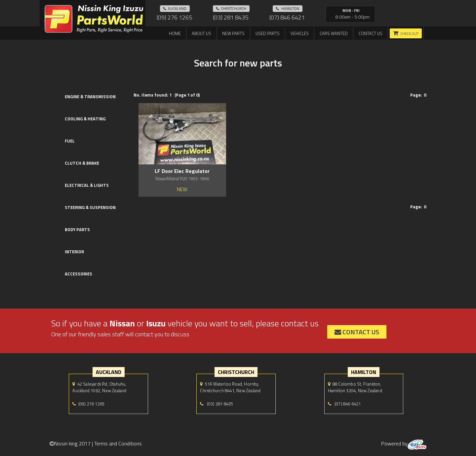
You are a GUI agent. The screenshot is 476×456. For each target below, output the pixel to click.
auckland (175, 9)
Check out (409, 34)
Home (175, 33)
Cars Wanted (334, 33)
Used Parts (268, 33)
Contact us (371, 33)
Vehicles (300, 33)
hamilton (288, 9)
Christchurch (231, 9)
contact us (357, 332)
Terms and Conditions (118, 443)
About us (201, 33)
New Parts (233, 33)
